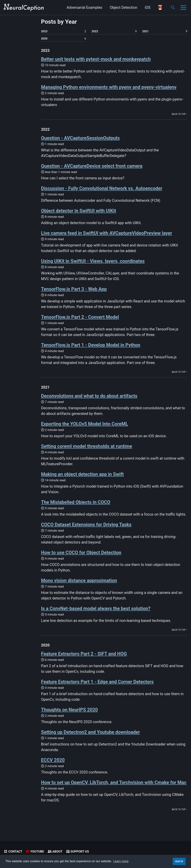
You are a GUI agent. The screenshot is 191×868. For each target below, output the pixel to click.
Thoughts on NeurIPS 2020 (69, 710)
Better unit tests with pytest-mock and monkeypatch (96, 59)
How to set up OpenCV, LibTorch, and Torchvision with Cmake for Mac (114, 783)
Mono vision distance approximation (79, 581)
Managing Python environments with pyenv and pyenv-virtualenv (109, 87)
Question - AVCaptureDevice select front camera (92, 166)
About (55, 851)
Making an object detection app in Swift (82, 474)
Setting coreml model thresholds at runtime (87, 446)
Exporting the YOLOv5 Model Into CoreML (85, 424)
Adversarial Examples (84, 7)
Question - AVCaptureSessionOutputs (80, 138)
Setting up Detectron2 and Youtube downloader (90, 732)
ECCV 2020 (53, 760)
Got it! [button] (179, 861)
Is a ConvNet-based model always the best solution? (96, 609)
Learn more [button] (121, 861)
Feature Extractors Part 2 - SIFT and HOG (84, 654)
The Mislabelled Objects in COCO (76, 502)
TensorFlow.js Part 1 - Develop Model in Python (91, 345)
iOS (148, 7)
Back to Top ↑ (180, 114)
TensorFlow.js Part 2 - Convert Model (80, 317)
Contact (13, 851)
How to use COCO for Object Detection (81, 553)
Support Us (78, 851)
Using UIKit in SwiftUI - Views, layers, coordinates (93, 261)
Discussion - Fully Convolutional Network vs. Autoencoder (102, 188)
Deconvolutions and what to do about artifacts (89, 396)
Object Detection (123, 7)
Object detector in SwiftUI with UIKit (79, 211)
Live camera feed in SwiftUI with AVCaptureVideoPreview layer (107, 233)
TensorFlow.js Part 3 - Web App (74, 289)
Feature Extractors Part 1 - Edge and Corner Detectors (97, 682)
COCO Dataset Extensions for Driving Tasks (86, 525)
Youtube (35, 851)
